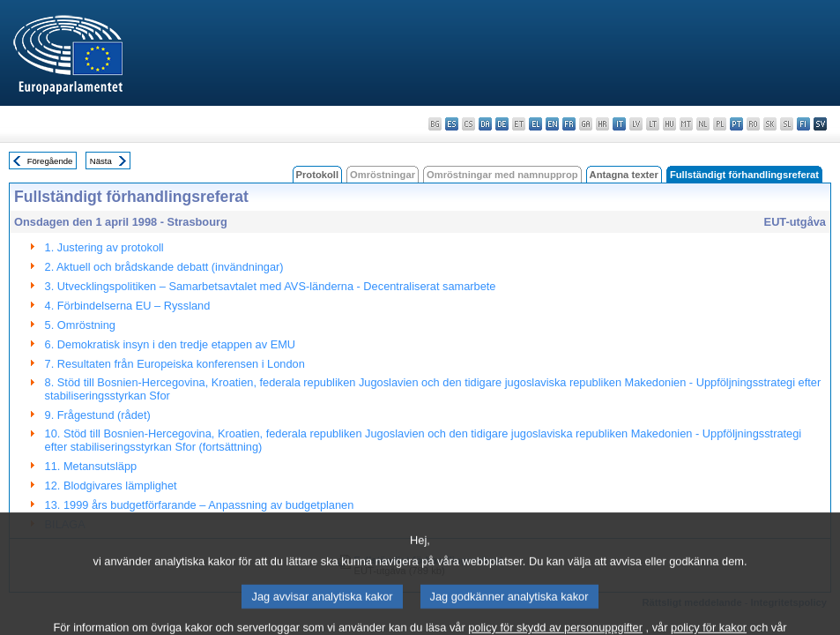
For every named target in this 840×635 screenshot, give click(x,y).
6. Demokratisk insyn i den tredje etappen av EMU (171, 344)
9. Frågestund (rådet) (98, 415)
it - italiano (619, 124)
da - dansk (485, 124)
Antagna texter (624, 175)
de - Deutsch (502, 124)
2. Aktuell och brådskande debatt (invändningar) (164, 267)
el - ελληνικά (535, 124)
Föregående (50, 161)
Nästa (101, 161)
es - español (452, 124)
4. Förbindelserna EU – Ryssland (128, 306)
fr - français (569, 124)
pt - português (736, 124)
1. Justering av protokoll (104, 247)
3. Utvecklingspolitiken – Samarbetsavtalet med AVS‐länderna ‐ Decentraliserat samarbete (271, 286)
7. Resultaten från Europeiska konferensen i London (175, 364)
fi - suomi (803, 124)
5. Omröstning (80, 325)
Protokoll (317, 175)
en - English (552, 124)
